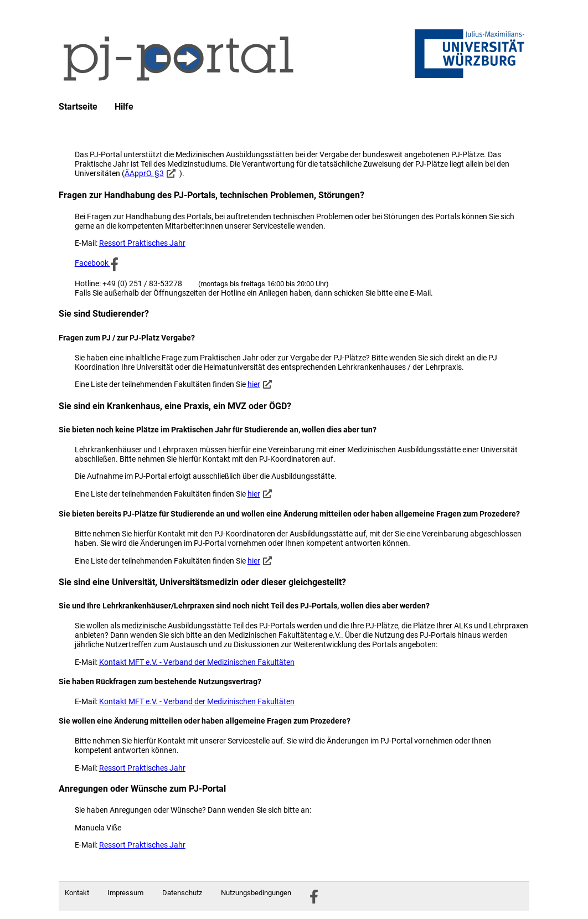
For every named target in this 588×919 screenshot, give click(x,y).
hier (254, 384)
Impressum (125, 893)
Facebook (97, 263)
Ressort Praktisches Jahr (142, 243)
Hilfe (124, 107)
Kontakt (77, 893)
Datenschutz (182, 893)
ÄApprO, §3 (144, 173)
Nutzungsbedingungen (256, 893)
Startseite (78, 107)
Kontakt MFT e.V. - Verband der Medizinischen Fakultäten (197, 662)
